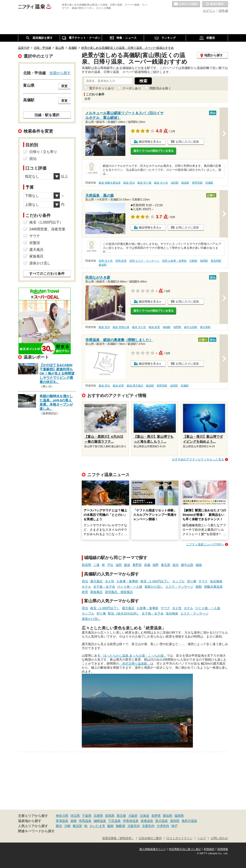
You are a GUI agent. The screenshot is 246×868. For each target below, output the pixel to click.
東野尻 (137, 565)
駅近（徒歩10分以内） (124, 613)
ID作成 (223, 11)
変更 (64, 86)
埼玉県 (75, 816)
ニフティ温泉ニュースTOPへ (205, 544)
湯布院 (175, 821)
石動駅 (193, 261)
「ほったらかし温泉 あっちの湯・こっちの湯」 (134, 656)
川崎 (67, 826)
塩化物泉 (216, 581)
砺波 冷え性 (161, 183)
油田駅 (175, 183)
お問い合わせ (219, 838)
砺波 (127, 565)
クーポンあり (132, 88)
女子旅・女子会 (104, 587)
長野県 (156, 816)
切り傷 (192, 581)
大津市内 (163, 826)
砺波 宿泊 (129, 183)
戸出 (110, 565)
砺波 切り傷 (144, 183)
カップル (178, 581)
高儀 (147, 565)
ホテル (86, 587)
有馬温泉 (85, 821)
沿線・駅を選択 (47, 115)
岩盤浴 (35, 243)
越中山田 (187, 565)
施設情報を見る (149, 142)
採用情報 (223, 849)
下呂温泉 (114, 821)
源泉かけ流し (154, 587)
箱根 (74, 821)
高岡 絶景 (121, 261)
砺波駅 (185, 183)
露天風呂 (96, 581)
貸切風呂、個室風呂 (119, 592)
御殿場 (120, 826)
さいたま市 (97, 826)
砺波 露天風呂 (135, 386)
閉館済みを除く (160, 88)
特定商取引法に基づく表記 (185, 849)
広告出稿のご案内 (150, 838)
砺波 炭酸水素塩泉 (110, 183)
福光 (176, 565)
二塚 (96, 565)
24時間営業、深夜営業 (47, 229)
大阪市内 (134, 826)
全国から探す (60, 73)
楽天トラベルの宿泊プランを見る (154, 151)
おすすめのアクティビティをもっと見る (198, 459)
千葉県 (87, 816)
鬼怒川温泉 (189, 821)
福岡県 (179, 816)
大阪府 (133, 816)
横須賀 (77, 826)
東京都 (121, 816)
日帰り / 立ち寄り (43, 152)
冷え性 (110, 581)
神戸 (174, 826)
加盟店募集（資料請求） (118, 838)
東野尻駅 (197, 183)
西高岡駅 (216, 261)
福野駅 (177, 327)
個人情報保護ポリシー (153, 849)
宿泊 (85, 581)
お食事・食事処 (127, 581)
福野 (156, 565)
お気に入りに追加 (187, 142)
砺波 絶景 (154, 327)
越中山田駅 (191, 327)
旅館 (199, 587)
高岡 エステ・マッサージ (144, 261)
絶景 (85, 592)
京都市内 (148, 826)
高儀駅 (209, 183)
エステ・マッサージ (179, 587)
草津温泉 (62, 821)
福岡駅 (204, 261)
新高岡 (86, 565)
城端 (199, 565)
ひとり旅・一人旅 (130, 587)
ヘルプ (202, 838)
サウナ (203, 581)
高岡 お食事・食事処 (174, 261)
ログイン (209, 11)
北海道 (144, 816)
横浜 (59, 826)
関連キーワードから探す (36, 831)
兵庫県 (98, 816)
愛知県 (168, 816)
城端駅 (167, 327)
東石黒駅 (205, 327)
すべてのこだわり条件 (47, 274)
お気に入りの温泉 (186, 4)
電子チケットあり (102, 88)
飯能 (110, 826)
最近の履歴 (215, 4)
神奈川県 (62, 816)
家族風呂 (96, 592)
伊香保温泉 (131, 821)
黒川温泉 (162, 821)
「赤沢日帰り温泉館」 (135, 664)
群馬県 (110, 816)
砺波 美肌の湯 (121, 327)
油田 (119, 565)
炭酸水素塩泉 (213, 587)
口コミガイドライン (179, 838)
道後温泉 (147, 821)
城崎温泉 (100, 821)
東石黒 (166, 565)
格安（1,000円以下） (155, 581)
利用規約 (209, 849)
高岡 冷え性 (106, 261)
